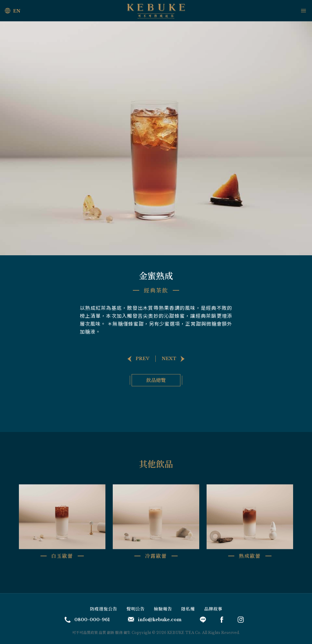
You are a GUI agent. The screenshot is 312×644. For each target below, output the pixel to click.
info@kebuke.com (155, 620)
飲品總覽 (156, 380)
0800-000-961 (87, 620)
